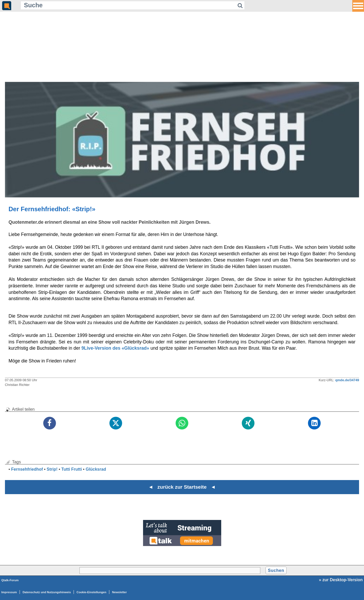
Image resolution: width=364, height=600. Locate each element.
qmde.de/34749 (347, 380)
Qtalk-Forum (10, 580)
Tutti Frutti (72, 469)
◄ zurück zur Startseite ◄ (182, 487)
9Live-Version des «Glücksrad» (115, 348)
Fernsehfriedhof (27, 469)
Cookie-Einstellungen (91, 592)
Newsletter (119, 592)
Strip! (52, 469)
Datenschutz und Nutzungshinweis (47, 592)
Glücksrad (96, 469)
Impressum (9, 592)
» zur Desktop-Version (341, 580)
